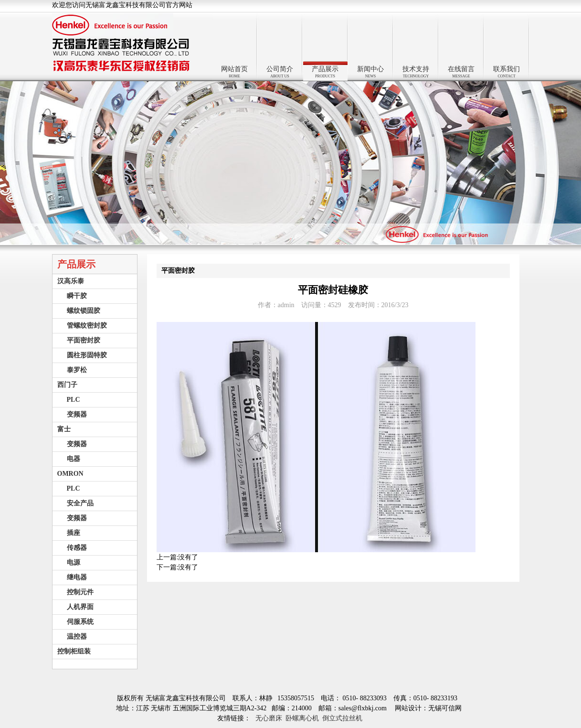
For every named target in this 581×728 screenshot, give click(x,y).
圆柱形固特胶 (87, 355)
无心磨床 (269, 718)
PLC (74, 400)
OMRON (70, 474)
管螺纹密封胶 (87, 326)
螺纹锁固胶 (84, 311)
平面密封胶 (84, 340)
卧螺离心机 (302, 718)
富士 (64, 429)
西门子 (67, 385)
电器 (74, 459)
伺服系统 (80, 622)
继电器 (77, 577)
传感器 (77, 548)
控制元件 (80, 592)
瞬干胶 (77, 296)
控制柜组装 (74, 651)
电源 (74, 562)
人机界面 (80, 607)
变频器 (77, 414)
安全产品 (80, 503)
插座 (74, 533)
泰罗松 (77, 370)
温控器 (77, 637)
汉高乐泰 (71, 281)
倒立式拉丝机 (342, 718)
